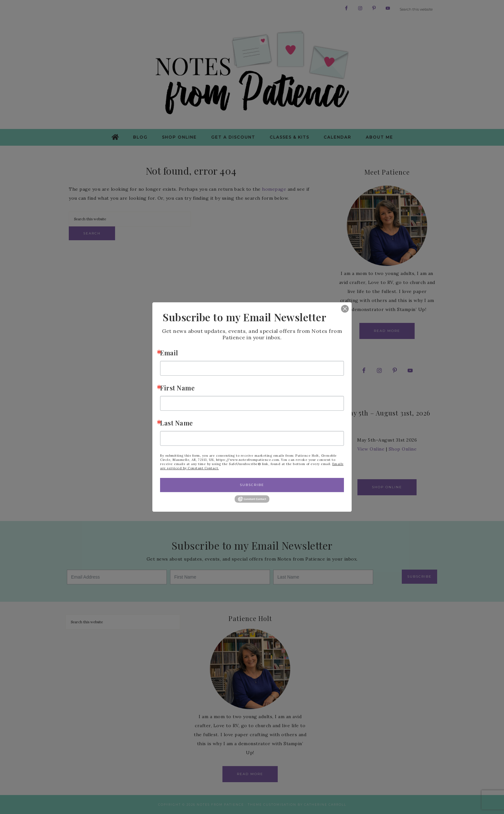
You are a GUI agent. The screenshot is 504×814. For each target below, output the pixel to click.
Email (169, 353)
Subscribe (252, 485)
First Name (177, 388)
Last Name (176, 423)
